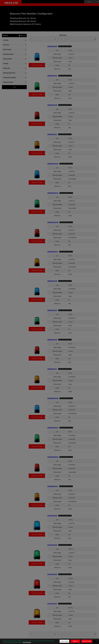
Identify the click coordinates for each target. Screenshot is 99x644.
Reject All (75, 641)
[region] (49, 641)
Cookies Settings (64, 641)
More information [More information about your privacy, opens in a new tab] (27, 642)
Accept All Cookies (87, 641)
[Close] (97, 641)
